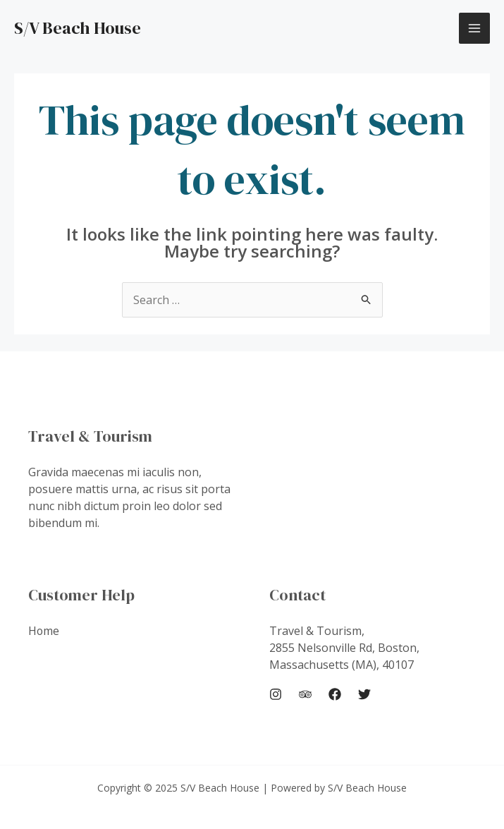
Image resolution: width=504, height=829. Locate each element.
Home (44, 631)
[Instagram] (276, 694)
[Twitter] (364, 694)
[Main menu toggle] (474, 28)
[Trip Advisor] (305, 694)
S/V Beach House (78, 28)
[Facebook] (335, 694)
